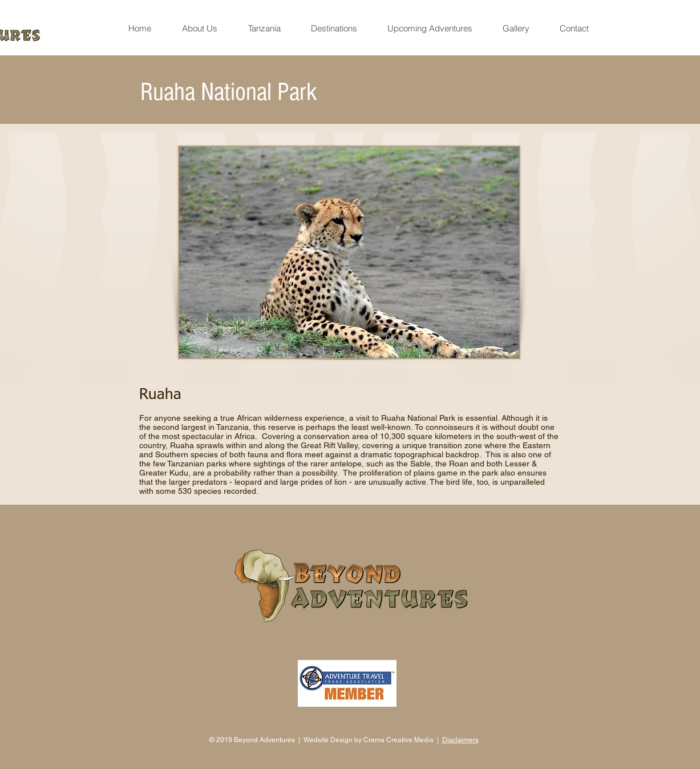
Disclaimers (460, 740)
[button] (200, 29)
